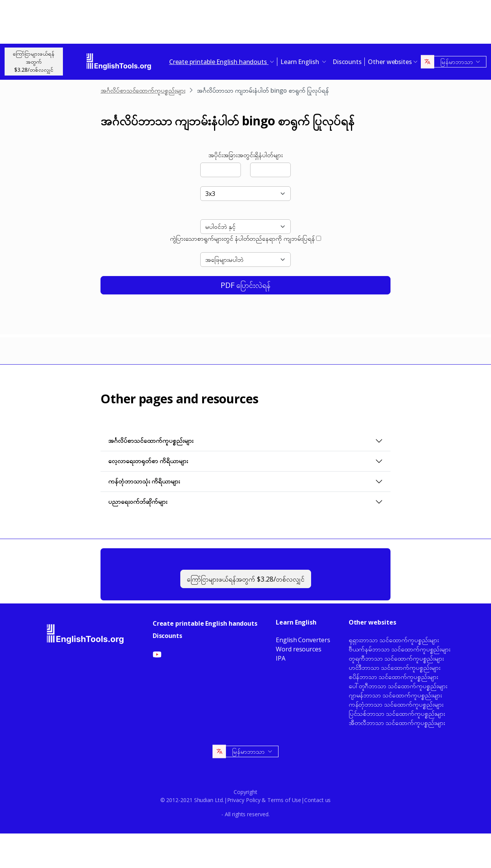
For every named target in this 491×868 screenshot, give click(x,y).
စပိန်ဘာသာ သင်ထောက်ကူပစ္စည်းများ (393, 677)
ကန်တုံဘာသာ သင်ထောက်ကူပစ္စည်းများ (396, 704)
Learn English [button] (301, 62)
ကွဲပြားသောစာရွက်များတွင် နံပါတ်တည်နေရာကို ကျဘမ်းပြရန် (242, 238)
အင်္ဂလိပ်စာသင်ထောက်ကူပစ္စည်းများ (143, 90)
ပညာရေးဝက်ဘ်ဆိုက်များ (138, 501)
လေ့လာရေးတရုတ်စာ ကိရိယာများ (148, 461)
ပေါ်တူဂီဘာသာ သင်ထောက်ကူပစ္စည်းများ (398, 686)
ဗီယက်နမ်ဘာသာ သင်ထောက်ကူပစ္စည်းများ (400, 649)
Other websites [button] (390, 62)
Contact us (317, 800)
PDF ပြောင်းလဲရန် (245, 285)
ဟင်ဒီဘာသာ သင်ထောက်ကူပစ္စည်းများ (395, 667)
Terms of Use (284, 800)
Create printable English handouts (205, 623)
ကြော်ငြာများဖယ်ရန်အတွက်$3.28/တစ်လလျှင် (34, 62)
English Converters (303, 640)
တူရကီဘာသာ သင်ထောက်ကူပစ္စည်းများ (396, 658)
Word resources (299, 649)
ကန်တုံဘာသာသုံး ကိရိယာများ (144, 481)
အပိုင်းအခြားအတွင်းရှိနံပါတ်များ (245, 155)
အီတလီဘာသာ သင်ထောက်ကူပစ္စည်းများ (397, 723)
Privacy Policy (244, 800)
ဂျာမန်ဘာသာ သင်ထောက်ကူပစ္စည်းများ (395, 695)
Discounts (347, 62)
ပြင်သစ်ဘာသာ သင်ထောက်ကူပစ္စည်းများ (397, 713)
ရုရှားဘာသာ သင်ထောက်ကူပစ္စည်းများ (394, 640)
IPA (281, 658)
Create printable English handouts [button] (219, 62)
